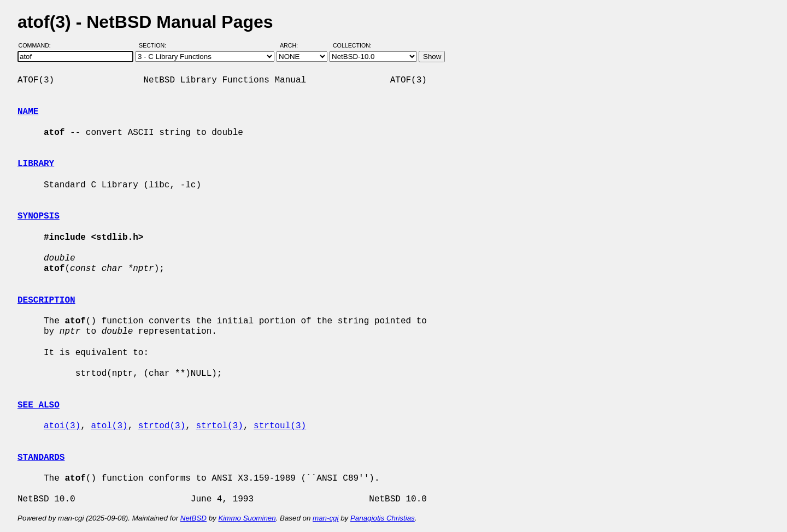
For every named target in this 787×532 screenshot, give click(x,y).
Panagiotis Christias (383, 518)
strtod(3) (162, 426)
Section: (155, 45)
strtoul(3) (280, 426)
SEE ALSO (39, 405)
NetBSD (193, 518)
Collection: (352, 45)
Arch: (294, 45)
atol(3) (109, 426)
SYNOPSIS (39, 216)
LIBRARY (36, 164)
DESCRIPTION (46, 300)
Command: (38, 45)
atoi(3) (62, 426)
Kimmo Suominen (247, 518)
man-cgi (325, 518)
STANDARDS (41, 458)
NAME (28, 112)
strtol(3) (219, 426)
